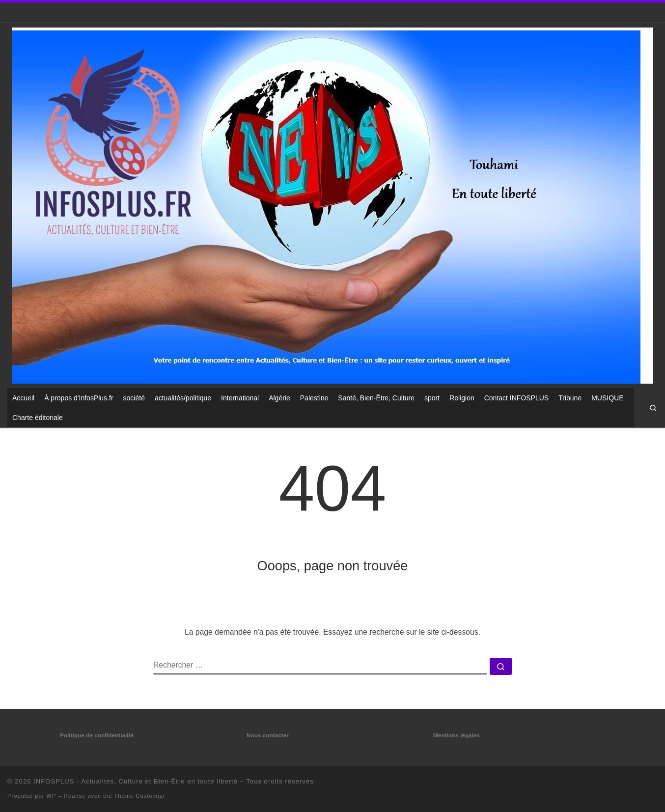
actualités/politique (183, 398)
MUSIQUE (607, 398)
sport (432, 398)
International (240, 398)
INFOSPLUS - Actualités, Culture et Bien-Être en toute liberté (136, 781)
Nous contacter (268, 735)
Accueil (23, 398)
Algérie (279, 398)
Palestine (314, 398)
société (134, 398)
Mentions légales (457, 735)
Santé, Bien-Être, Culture (376, 398)
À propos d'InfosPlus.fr (79, 398)
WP (52, 796)
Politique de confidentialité (97, 735)
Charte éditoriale (38, 418)
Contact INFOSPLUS (517, 398)
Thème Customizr (139, 796)
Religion (462, 398)
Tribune (570, 398)
